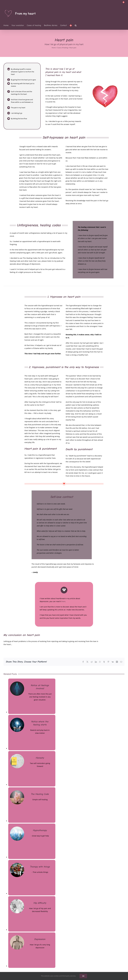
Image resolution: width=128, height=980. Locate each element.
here (64, 601)
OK (83, 976)
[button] (76, 25)
